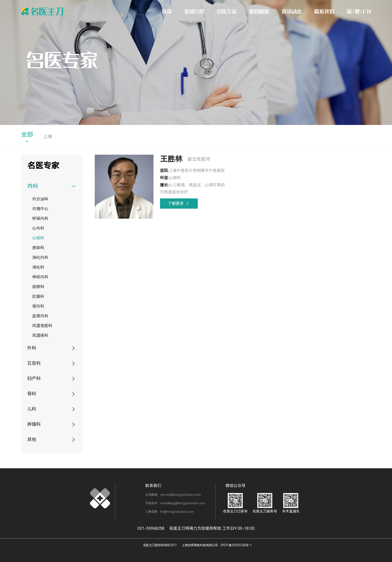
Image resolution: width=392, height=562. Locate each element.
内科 (33, 186)
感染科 (38, 248)
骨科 (32, 394)
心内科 (38, 228)
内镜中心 (40, 209)
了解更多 (179, 204)
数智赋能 (259, 11)
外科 (32, 348)
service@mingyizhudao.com (180, 495)
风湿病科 (40, 335)
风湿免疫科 (42, 326)
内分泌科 (40, 199)
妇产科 (34, 378)
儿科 (32, 409)
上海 (47, 137)
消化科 (38, 267)
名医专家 (227, 11)
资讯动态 (292, 11)
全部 (27, 135)
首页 (167, 11)
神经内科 (40, 277)
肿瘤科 (34, 424)
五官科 (34, 363)
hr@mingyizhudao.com (177, 512)
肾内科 (38, 306)
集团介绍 (194, 11)
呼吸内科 (40, 219)
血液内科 (40, 316)
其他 (32, 439)
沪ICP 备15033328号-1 (236, 545)
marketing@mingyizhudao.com (183, 503)
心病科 (38, 238)
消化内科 (40, 258)
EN (367, 11)
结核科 (38, 287)
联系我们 (324, 11)
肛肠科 (38, 296)
